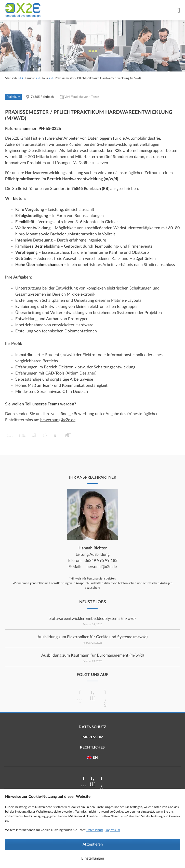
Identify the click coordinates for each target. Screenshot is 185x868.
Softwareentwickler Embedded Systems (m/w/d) (93, 619)
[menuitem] (93, 758)
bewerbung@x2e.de (58, 420)
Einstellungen (93, 858)
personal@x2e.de (102, 567)
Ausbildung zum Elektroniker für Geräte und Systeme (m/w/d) (93, 637)
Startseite (11, 78)
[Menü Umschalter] (179, 10)
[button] (11, 435)
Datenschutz (95, 830)
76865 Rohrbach (42, 97)
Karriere (30, 78)
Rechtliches (93, 748)
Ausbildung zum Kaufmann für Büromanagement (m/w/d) (93, 655)
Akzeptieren (93, 844)
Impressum (113, 830)
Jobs (45, 78)
